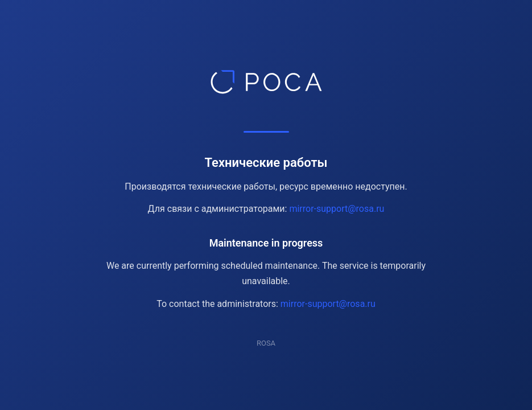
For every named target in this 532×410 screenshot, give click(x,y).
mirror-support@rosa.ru (337, 209)
